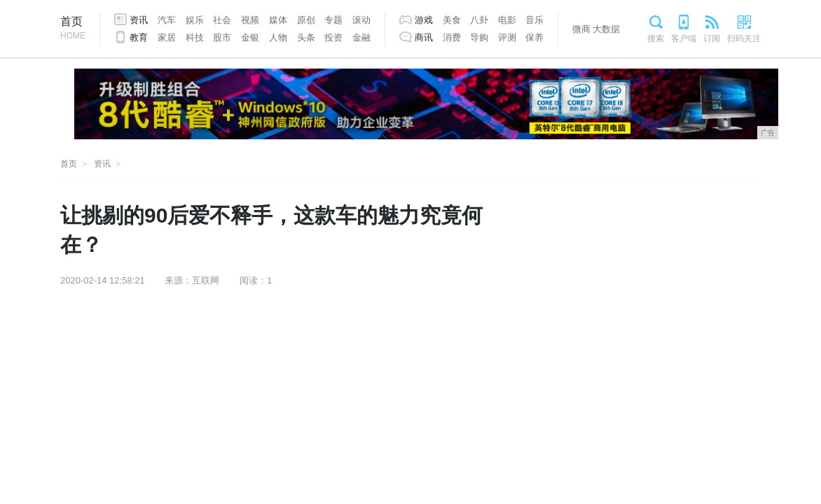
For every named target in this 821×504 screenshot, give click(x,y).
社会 (222, 20)
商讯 (424, 37)
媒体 (278, 20)
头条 (306, 37)
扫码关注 (744, 38)
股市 (222, 37)
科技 (195, 37)
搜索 (656, 38)
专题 (333, 20)
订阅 (712, 38)
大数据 (606, 29)
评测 (507, 37)
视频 (250, 20)
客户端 (684, 38)
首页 (73, 29)
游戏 (424, 20)
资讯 (139, 20)
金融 (361, 37)
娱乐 (195, 20)
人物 (278, 37)
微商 (581, 29)
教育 (139, 37)
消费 (452, 37)
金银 (250, 37)
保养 (534, 37)
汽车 (167, 20)
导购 (479, 37)
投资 (333, 37)
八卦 (479, 20)
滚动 (361, 20)
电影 (507, 20)
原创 (306, 20)
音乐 (534, 20)
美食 (452, 20)
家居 (167, 37)
